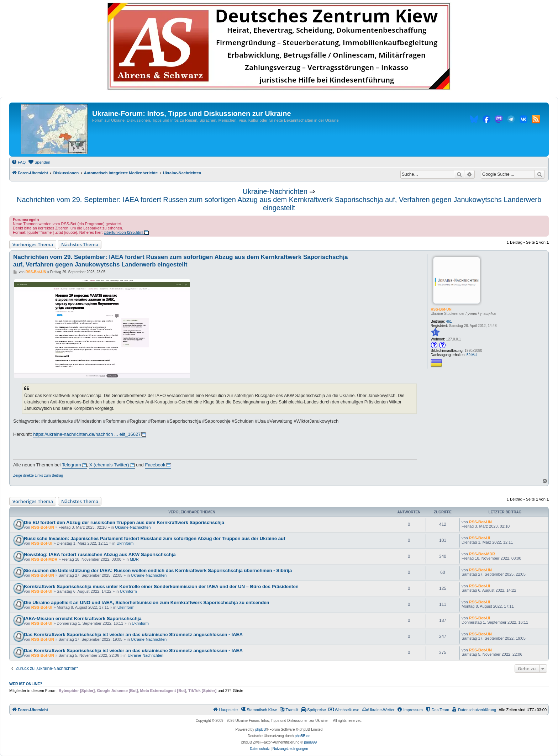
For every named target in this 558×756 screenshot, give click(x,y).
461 (449, 321)
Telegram (71, 465)
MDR (134, 559)
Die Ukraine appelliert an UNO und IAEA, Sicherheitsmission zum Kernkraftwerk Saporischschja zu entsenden (147, 602)
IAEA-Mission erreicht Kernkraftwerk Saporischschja (83, 618)
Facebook (155, 465)
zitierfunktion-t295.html (124, 232)
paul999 (310, 742)
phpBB (260, 729)
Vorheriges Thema (33, 244)
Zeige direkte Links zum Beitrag (38, 475)
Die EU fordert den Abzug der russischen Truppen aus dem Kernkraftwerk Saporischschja (124, 522)
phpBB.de (302, 736)
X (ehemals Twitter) (109, 465)
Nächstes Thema (80, 244)
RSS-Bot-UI (42, 543)
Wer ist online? (26, 684)
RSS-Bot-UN (441, 309)
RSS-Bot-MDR (44, 559)
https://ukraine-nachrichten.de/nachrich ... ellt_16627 (87, 434)
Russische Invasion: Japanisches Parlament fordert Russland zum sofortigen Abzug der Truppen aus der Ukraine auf (155, 538)
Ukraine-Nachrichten (275, 191)
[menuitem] (19, 162)
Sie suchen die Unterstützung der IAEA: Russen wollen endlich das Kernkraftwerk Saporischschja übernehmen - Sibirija (158, 570)
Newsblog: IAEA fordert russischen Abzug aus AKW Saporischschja (100, 554)
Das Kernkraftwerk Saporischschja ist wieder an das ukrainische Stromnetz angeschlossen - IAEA (133, 635)
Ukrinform (125, 543)
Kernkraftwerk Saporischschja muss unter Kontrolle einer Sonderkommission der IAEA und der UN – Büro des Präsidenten (161, 586)
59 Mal (472, 355)
